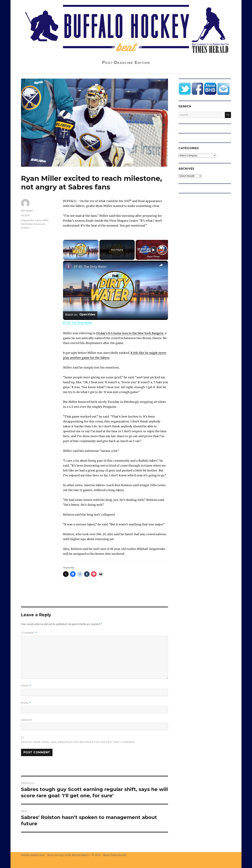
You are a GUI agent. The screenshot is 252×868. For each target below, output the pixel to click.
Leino (38, 220)
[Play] (153, 250)
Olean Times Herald (114, 855)
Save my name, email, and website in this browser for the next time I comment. (78, 742)
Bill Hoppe (27, 210)
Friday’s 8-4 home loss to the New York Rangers (130, 333)
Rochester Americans (33, 224)
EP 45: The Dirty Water (90, 266)
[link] (69, 266)
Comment (29, 633)
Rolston (25, 228)
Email (26, 703)
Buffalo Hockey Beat (33, 855)
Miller (46, 220)
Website (27, 720)
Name (26, 686)
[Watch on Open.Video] (80, 315)
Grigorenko (28, 220)
